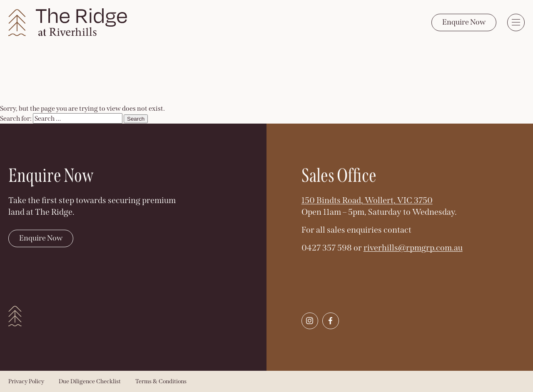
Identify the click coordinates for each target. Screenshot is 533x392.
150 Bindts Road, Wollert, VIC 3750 (367, 200)
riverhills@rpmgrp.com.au (413, 248)
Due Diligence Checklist (90, 381)
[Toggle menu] (516, 22)
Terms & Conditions (161, 381)
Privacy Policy (26, 381)
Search (136, 119)
